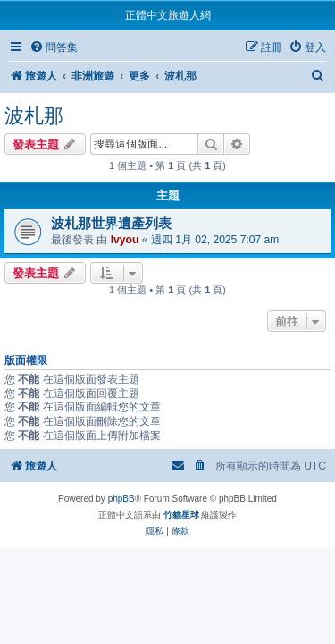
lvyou (125, 240)
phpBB (121, 499)
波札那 (34, 116)
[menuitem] (54, 48)
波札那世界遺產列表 (111, 224)
